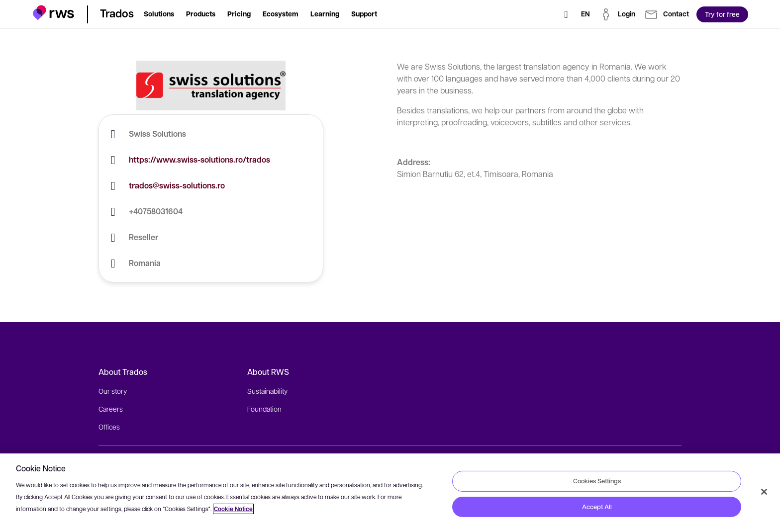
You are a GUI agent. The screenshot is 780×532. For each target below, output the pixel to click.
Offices (109, 427)
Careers (111, 409)
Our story (113, 391)
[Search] (566, 14)
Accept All (597, 507)
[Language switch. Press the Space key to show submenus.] (585, 14)
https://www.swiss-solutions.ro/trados (199, 160)
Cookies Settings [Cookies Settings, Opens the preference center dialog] (597, 481)
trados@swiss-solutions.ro (177, 185)
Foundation (264, 409)
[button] (53, 13)
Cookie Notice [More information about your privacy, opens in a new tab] (233, 509)
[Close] (764, 492)
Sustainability (267, 391)
